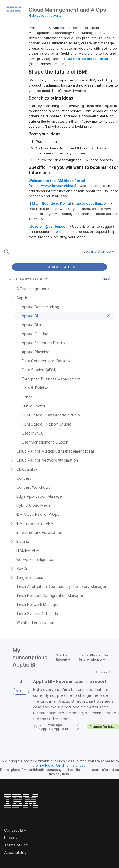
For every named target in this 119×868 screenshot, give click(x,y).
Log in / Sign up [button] (99, 251)
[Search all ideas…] (36, 251)
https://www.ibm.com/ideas (52, 186)
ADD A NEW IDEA (59, 267)
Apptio (46, 729)
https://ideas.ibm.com (91, 203)
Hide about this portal (45, 16)
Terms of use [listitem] (16, 845)
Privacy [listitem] (11, 838)
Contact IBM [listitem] (15, 830)
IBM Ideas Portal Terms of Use (62, 765)
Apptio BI (61, 729)
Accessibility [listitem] (15, 852)
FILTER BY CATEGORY (28, 279)
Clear (106, 279)
